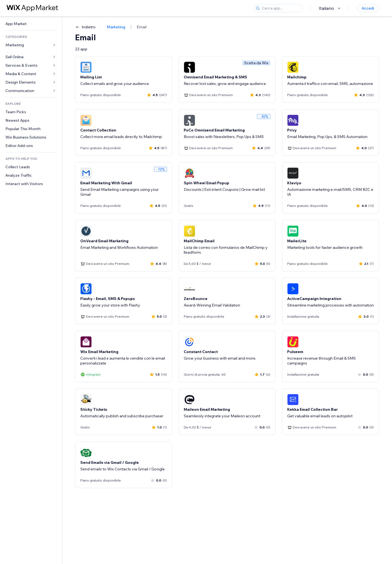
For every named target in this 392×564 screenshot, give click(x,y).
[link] (31, 24)
